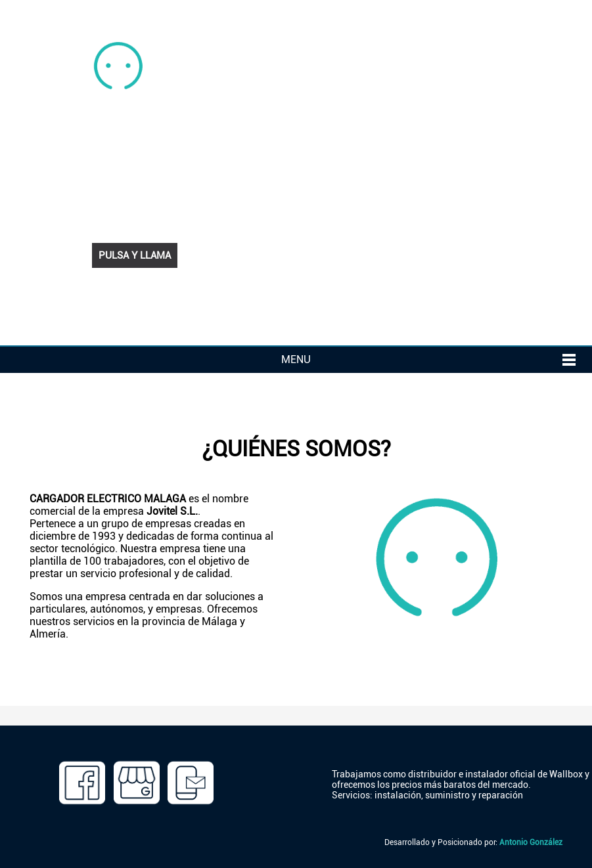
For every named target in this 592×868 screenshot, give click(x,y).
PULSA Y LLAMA (135, 255)
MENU (296, 359)
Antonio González (531, 842)
